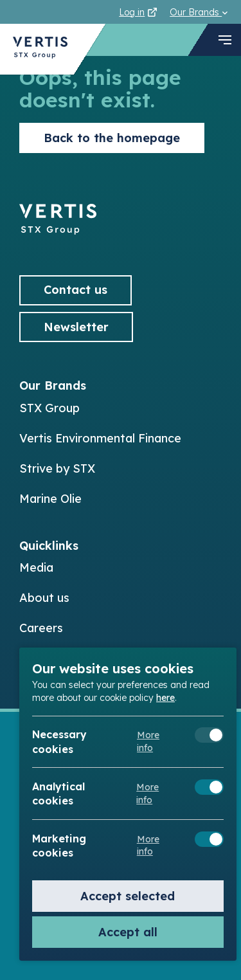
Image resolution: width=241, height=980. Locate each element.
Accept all (128, 932)
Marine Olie (50, 499)
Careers (41, 628)
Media (36, 567)
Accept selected (128, 896)
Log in (138, 12)
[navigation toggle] (225, 40)
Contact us (76, 290)
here (165, 698)
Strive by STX (57, 468)
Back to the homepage (112, 138)
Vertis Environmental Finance (100, 438)
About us (44, 598)
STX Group (49, 408)
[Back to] (58, 231)
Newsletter (76, 327)
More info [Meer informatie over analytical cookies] (147, 794)
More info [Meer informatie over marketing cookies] (148, 846)
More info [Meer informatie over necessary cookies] (148, 741)
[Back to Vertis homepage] (40, 49)
